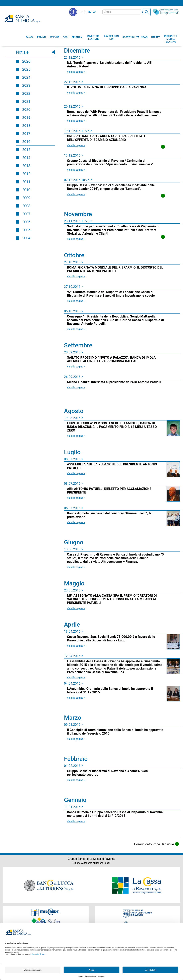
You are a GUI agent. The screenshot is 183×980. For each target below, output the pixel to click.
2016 (26, 142)
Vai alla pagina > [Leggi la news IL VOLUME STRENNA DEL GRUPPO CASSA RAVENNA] (76, 93)
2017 (26, 134)
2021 (26, 101)
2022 (26, 93)
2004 (26, 238)
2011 (26, 182)
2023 (26, 85)
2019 (26, 118)
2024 (26, 77)
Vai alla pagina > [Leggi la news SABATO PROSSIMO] (76, 367)
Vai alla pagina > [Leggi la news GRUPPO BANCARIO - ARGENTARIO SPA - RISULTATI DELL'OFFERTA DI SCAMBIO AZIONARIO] (76, 145)
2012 (26, 174)
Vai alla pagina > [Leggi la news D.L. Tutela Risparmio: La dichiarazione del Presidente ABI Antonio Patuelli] (76, 72)
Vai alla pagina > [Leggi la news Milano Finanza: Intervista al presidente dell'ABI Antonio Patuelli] (76, 388)
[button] (73, 12)
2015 (26, 150)
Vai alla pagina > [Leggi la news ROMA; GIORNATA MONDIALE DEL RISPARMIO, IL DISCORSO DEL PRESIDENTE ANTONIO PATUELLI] (76, 277)
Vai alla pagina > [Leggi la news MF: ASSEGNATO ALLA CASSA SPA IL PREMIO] (76, 608)
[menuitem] (30, 37)
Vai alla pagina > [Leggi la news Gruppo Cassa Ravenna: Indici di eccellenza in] (76, 194)
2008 (26, 206)
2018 (26, 126)
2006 (26, 222)
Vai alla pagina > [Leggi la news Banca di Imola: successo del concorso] (76, 522)
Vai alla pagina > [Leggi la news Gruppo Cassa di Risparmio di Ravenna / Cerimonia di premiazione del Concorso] (76, 170)
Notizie (22, 52)
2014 (26, 158)
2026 (26, 61)
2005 (26, 230)
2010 (26, 190)
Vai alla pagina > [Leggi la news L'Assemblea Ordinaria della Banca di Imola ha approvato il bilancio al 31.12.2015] (76, 698)
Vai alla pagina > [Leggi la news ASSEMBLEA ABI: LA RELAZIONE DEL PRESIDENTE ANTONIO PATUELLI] (76, 473)
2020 (26, 109)
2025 (26, 69)
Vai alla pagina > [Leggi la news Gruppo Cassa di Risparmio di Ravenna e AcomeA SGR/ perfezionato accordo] (76, 780)
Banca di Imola (22, 19)
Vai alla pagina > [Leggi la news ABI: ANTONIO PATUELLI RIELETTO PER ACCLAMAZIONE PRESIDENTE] (76, 498)
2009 (26, 198)
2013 (26, 166)
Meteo (92, 12)
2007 (26, 214)
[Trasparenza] (166, 12)
